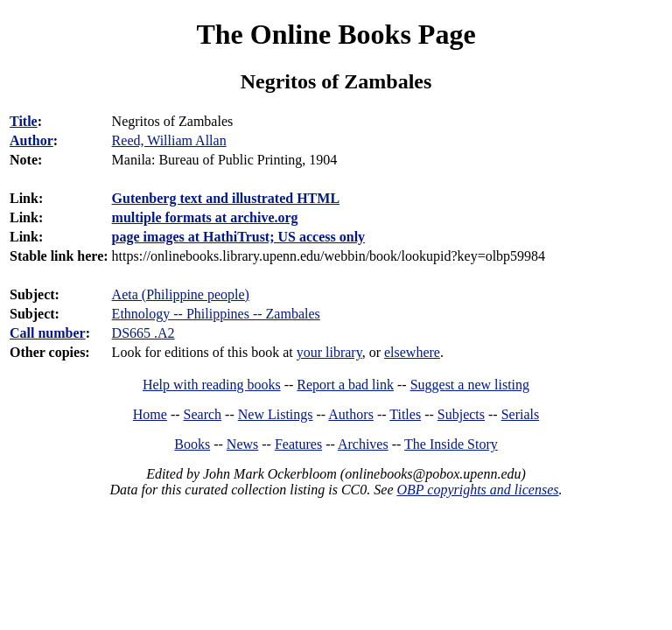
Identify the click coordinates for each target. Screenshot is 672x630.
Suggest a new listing (470, 385)
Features (298, 444)
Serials (521, 414)
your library (329, 352)
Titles (405, 414)
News (242, 444)
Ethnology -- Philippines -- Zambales (216, 314)
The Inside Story (451, 444)
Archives (363, 444)
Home (150, 414)
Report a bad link (345, 385)
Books (192, 444)
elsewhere (412, 352)
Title (24, 121)
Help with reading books (212, 385)
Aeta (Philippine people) (181, 294)
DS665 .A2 (143, 333)
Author (31, 140)
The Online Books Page (336, 34)
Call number (48, 333)
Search (203, 414)
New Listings (276, 414)
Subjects (461, 414)
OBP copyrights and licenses (477, 490)
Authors (351, 414)
